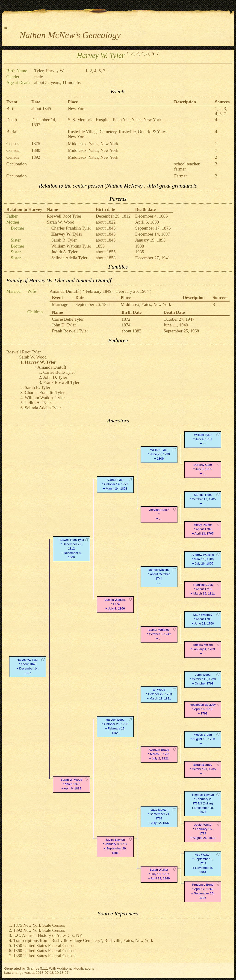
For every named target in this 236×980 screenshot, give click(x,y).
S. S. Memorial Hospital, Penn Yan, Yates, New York (115, 120)
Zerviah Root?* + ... (159, 514)
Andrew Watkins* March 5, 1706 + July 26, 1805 (203, 559)
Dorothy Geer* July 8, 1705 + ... (203, 469)
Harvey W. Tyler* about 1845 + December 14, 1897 (28, 666)
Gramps (33, 968)
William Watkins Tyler (71, 246)
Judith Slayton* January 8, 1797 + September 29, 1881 (115, 846)
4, (143, 53)
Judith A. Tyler (64, 252)
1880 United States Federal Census (44, 956)
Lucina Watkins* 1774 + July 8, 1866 (115, 604)
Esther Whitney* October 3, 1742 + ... (159, 634)
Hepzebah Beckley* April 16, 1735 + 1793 (203, 709)
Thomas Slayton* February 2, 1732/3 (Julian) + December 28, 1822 (203, 803)
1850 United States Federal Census (44, 946)
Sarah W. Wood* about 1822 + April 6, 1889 (71, 784)
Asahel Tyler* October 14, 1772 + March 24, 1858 (115, 484)
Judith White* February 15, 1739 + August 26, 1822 (203, 831)
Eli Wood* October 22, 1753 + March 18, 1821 (159, 694)
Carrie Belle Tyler (68, 319)
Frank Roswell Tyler (70, 331)
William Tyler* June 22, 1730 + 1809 (159, 454)
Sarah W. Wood (60, 222)
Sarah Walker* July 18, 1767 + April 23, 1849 (159, 874)
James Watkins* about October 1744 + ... (159, 576)
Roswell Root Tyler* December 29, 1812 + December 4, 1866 (71, 548)
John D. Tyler (64, 325)
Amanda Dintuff (64, 291)
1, (128, 53)
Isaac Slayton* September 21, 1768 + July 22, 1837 (159, 816)
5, (148, 53)
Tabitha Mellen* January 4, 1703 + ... (203, 649)
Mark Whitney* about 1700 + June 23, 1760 (203, 619)
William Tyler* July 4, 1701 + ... (203, 439)
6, (153, 53)
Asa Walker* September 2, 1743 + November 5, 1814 (203, 863)
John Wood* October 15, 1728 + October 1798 (203, 679)
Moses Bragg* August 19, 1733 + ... (203, 739)
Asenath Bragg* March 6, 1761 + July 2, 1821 (159, 754)
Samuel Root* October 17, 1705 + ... (203, 499)
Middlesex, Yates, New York (93, 144)
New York (77, 109)
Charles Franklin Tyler (71, 228)
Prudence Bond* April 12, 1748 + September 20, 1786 (203, 891)
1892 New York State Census (39, 930)
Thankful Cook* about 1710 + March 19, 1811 (203, 589)
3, (138, 53)
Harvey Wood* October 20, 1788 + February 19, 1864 (115, 726)
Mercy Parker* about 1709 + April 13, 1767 (203, 529)
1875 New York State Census (39, 925)
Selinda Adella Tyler (69, 258)
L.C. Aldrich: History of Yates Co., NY (48, 935)
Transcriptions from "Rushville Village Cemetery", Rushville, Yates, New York (83, 940)
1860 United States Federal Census (44, 951)
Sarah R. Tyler (64, 240)
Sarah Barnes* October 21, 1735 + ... (203, 769)
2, (133, 53)
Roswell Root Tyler (64, 216)
